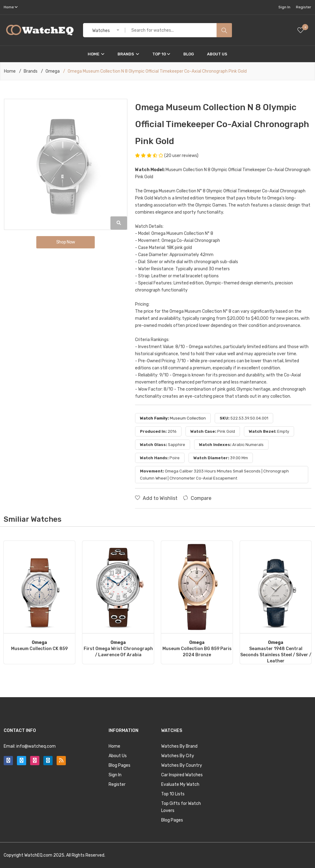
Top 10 (161, 54)
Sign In (284, 7)
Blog (189, 54)
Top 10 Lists (173, 794)
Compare (197, 498)
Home (96, 54)
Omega (53, 71)
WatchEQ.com (38, 855)
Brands (128, 54)
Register (304, 7)
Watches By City (178, 756)
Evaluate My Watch (180, 784)
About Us (217, 54)
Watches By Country (182, 765)
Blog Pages (120, 765)
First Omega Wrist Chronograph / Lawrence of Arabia (118, 649)
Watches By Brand (179, 746)
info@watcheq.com (36, 746)
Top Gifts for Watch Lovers (181, 807)
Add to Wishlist (156, 498)
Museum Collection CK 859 (39, 646)
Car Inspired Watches (182, 775)
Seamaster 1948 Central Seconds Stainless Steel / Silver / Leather (276, 652)
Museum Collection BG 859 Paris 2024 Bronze (197, 649)
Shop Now (66, 242)
